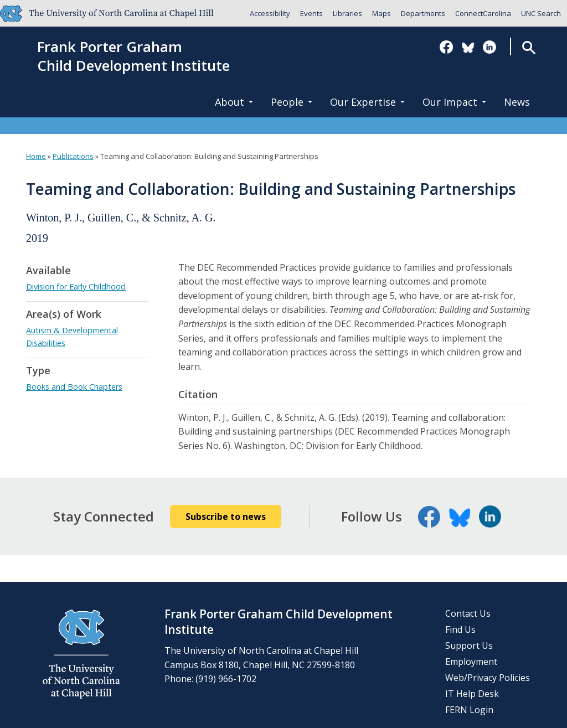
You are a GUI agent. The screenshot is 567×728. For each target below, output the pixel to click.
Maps (382, 13)
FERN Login (469, 710)
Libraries (347, 13)
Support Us (469, 646)
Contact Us (468, 613)
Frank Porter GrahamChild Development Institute (133, 56)
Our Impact (454, 102)
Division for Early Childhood (76, 286)
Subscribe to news (226, 517)
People (292, 102)
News (517, 102)
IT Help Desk (472, 694)
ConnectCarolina (483, 13)
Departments (423, 13)
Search (529, 47)
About (234, 102)
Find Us (460, 629)
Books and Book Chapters (74, 387)
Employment (471, 662)
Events (311, 13)
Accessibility (270, 13)
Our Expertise (367, 102)
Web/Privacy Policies (488, 678)
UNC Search (541, 13)
